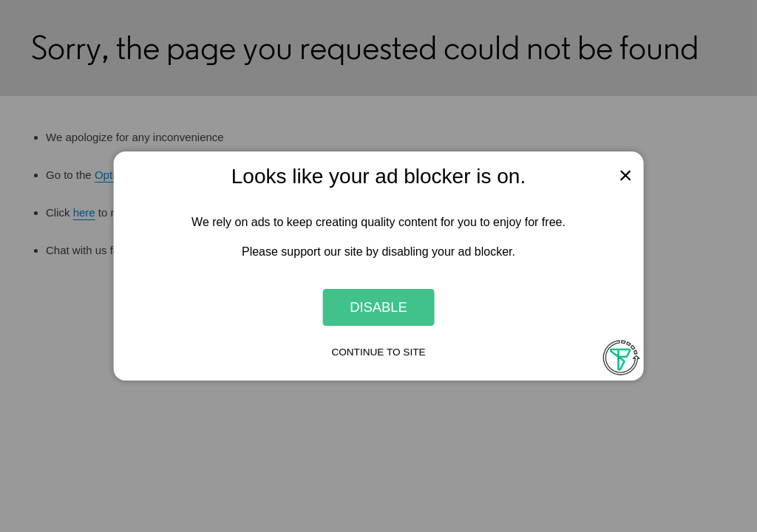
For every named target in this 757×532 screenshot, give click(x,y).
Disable (378, 307)
